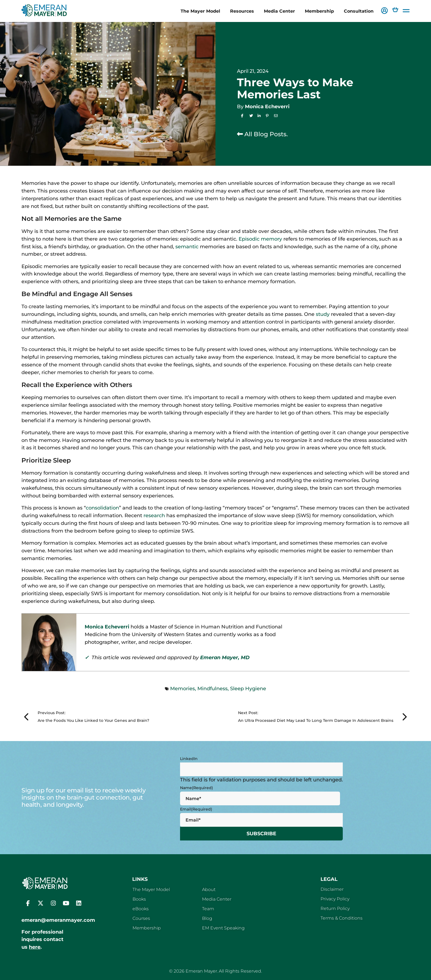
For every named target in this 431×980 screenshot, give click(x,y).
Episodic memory (260, 239)
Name (197, 788)
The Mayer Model (200, 11)
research (154, 516)
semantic (187, 247)
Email (196, 809)
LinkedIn (189, 759)
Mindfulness (212, 689)
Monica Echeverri (267, 107)
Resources (242, 11)
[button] (384, 11)
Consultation (359, 11)
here (35, 947)
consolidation (102, 508)
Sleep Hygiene (248, 689)
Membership (319, 11)
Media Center (279, 11)
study (323, 314)
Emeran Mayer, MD (225, 658)
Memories (183, 689)
